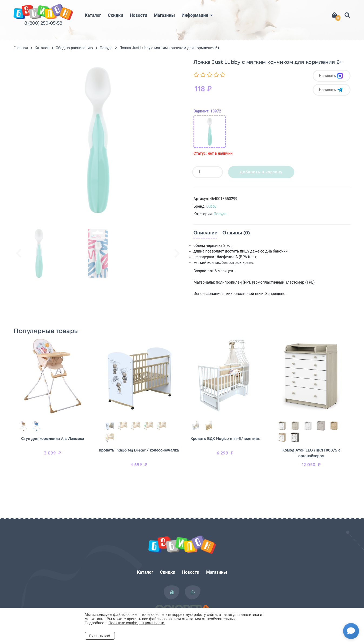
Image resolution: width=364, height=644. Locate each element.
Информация (195, 15)
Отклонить (136, 636)
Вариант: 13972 (207, 111)
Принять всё (100, 636)
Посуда (220, 214)
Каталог (93, 15)
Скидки (116, 15)
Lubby (211, 206)
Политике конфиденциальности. (137, 623)
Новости (139, 15)
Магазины (164, 15)
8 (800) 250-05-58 (43, 23)
